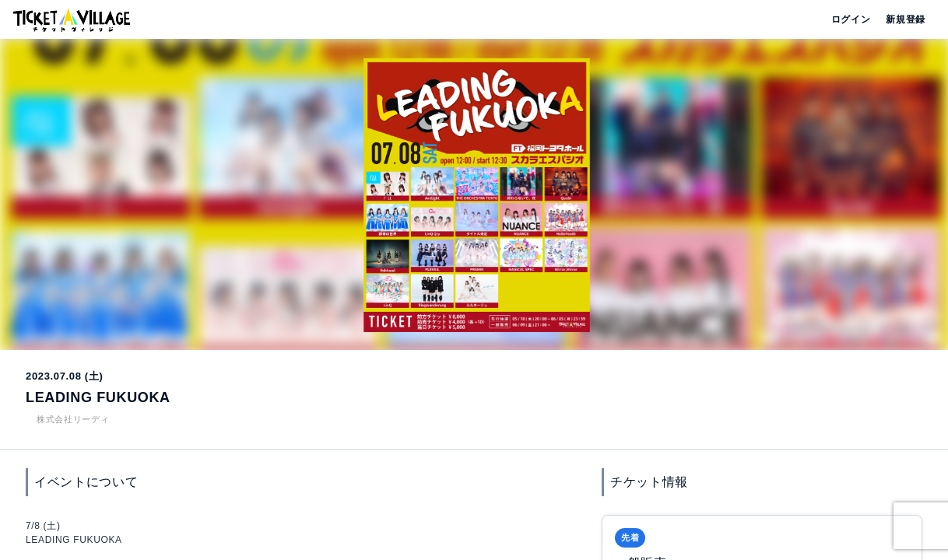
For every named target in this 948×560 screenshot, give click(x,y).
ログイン (850, 19)
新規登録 (899, 19)
